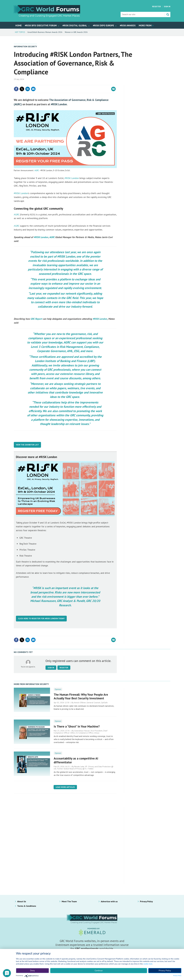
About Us (22, 901)
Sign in (51, 668)
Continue (99, 971)
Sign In (167, 7)
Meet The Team (69, 901)
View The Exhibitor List (27, 445)
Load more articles (65, 787)
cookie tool (148, 964)
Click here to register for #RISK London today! (41, 619)
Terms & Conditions (27, 906)
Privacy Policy (146, 901)
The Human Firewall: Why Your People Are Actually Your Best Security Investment (81, 696)
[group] (146, 25)
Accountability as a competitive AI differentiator (76, 760)
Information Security (25, 46)
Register (156, 7)
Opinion (58, 689)
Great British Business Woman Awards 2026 (45, 32)
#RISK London (59, 104)
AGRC (37, 170)
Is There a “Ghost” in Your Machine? (77, 726)
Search (168, 14)
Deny (32, 971)
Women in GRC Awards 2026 (76, 32)
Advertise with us (109, 901)
